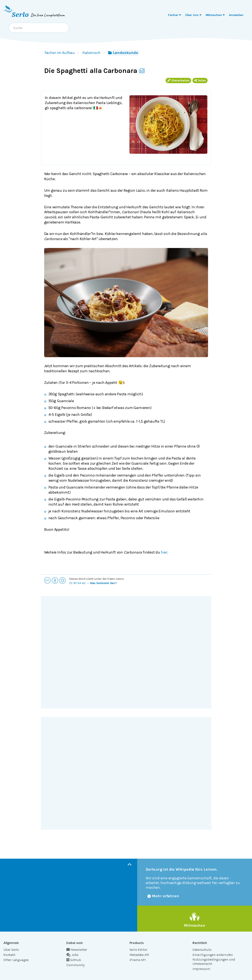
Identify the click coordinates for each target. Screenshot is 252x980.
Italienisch (91, 53)
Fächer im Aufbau (60, 53)
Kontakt (9, 955)
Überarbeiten (178, 80)
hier (164, 552)
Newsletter (77, 950)
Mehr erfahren (163, 896)
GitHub (74, 960)
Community (75, 965)
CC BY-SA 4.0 (77, 583)
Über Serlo (11, 950)
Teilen (200, 80)
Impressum (201, 969)
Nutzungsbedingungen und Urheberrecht (214, 962)
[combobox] (39, 28)
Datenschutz (202, 950)
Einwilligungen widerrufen (213, 955)
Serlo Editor (138, 950)
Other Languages (16, 960)
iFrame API (138, 960)
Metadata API (139, 955)
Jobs (72, 955)
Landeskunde (123, 53)
